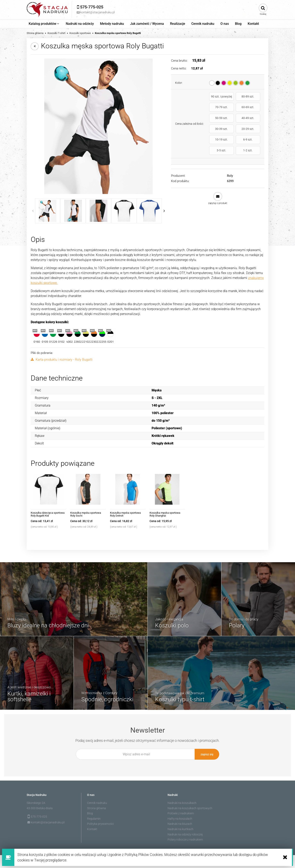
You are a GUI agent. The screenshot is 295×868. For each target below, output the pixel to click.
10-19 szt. (252, 121)
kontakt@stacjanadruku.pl (48, 822)
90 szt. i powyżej (217, 98)
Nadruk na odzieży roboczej (185, 834)
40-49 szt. (252, 111)
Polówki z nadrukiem (181, 813)
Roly (230, 158)
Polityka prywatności (100, 823)
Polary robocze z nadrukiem (185, 839)
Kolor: (179, 83)
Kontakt (92, 829)
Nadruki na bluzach (180, 823)
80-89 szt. (235, 98)
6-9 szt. (217, 132)
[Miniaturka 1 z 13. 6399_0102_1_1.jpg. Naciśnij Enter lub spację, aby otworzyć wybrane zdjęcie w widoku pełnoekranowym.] (48, 211)
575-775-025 (39, 816)
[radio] (212, 83)
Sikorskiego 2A (36, 802)
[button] (218, 180)
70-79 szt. (252, 98)
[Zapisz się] (207, 754)
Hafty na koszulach (180, 818)
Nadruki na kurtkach (180, 829)
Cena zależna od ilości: (189, 114)
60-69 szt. (217, 111)
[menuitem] (44, 24)
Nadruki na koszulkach (182, 802)
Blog (90, 813)
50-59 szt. (235, 111)
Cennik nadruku (97, 802)
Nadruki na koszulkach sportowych (190, 808)
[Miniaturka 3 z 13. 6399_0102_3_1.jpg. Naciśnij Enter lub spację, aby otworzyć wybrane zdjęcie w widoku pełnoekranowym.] (98, 211)
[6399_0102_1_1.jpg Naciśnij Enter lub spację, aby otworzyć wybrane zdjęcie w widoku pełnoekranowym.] (98, 126)
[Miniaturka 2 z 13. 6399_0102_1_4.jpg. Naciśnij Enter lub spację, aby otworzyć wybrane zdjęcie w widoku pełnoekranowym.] (73, 211)
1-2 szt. (252, 132)
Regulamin (94, 818)
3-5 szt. (235, 132)
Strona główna (96, 808)
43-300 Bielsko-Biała (40, 808)
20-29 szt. (235, 121)
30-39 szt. (217, 121)
